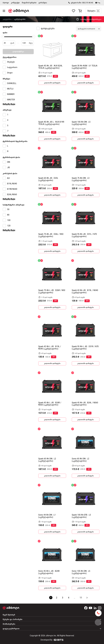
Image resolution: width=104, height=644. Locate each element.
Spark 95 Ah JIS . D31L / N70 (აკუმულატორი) (84, 235)
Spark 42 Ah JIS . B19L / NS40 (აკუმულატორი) (85, 291)
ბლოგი (6, 3)
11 (81, 598)
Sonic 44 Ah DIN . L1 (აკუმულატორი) (47, 516)
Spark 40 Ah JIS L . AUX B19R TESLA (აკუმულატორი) (51, 123)
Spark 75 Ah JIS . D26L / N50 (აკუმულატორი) (51, 235)
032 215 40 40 (88, 3)
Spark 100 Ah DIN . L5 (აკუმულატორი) (81, 123)
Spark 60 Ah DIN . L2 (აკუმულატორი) (47, 460)
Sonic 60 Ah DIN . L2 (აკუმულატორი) (80, 460)
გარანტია (43, 3)
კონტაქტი (15, 3)
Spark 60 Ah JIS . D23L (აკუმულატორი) (48, 179)
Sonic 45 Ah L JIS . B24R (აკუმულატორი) (49, 572)
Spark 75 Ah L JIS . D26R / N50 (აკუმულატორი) (52, 291)
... (75, 598)
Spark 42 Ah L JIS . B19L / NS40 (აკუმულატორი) (50, 348)
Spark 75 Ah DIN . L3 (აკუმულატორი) (81, 179)
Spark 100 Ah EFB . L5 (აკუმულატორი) (81, 516)
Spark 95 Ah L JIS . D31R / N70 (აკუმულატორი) (85, 348)
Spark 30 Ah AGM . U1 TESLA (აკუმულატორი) (85, 67)
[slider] (3, 37)
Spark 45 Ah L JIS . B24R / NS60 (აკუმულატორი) (50, 404)
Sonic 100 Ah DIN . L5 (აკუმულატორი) (81, 572)
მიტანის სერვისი (29, 3)
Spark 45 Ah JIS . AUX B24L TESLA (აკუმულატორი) (50, 67)
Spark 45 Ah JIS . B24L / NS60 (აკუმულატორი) (85, 404)
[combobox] (89, 29)
